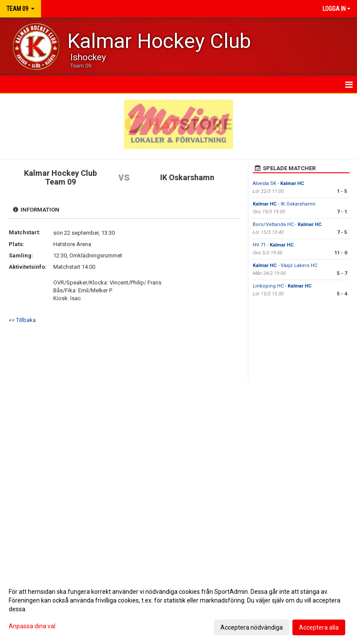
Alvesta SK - (278, 183)
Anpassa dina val (32, 626)
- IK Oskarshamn (284, 204)
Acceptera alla (319, 627)
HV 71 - (273, 245)
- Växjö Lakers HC (285, 265)
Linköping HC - (282, 286)
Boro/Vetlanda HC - (287, 224)
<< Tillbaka (22, 320)
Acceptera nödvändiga (252, 627)
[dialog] (178, 609)
